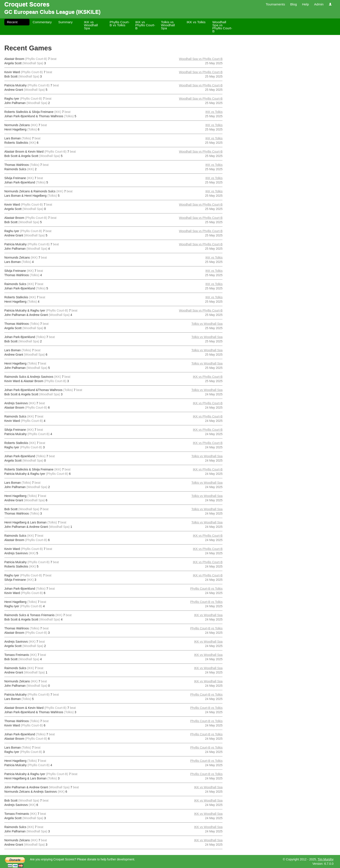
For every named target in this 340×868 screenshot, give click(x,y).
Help (306, 4)
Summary (65, 22)
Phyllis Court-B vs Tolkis (120, 24)
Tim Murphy (326, 859)
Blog (293, 4)
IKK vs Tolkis (196, 22)
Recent (12, 22)
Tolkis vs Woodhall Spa (168, 25)
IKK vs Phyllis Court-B (145, 25)
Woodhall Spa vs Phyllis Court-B (222, 27)
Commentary (42, 22)
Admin (319, 4)
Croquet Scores (27, 4)
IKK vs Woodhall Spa (91, 25)
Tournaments (275, 4)
